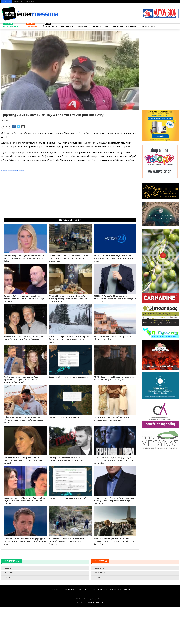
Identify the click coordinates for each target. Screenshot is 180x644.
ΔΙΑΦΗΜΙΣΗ (18, 2)
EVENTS (8, 614)
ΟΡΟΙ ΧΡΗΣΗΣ (84, 626)
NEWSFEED (83, 26)
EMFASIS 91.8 (10, 26)
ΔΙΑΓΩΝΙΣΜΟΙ (147, 26)
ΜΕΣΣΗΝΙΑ (67, 26)
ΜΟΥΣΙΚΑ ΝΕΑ (101, 26)
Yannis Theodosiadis (97, 639)
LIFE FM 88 (30, 26)
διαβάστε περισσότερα (13, 206)
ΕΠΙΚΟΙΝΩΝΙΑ (29, 2)
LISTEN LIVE (9, 605)
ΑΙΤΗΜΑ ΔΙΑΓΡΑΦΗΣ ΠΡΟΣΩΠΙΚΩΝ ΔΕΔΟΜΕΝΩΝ (112, 626)
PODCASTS (50, 26)
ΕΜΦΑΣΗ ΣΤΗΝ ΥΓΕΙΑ (124, 26)
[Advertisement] (70, 147)
